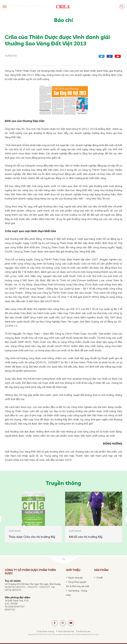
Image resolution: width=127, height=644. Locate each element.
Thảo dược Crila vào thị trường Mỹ (32, 537)
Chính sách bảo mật (66, 631)
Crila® (100, 578)
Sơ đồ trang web (84, 631)
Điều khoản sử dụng (46, 631)
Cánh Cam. (95, 634)
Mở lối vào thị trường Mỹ (86, 537)
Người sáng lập (75, 578)
